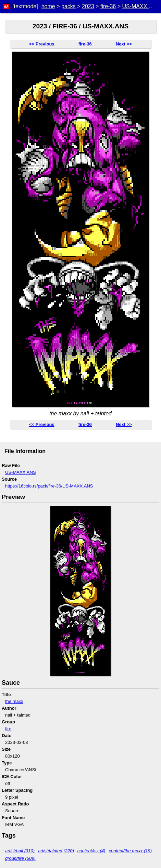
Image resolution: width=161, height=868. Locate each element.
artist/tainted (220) (56, 851)
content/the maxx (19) (130, 851)
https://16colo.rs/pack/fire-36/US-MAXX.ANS (49, 486)
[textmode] (25, 6)
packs (69, 6)
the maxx (14, 701)
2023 (88, 6)
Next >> (124, 44)
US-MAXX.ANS (141, 6)
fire (8, 729)
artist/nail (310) (20, 851)
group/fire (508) (20, 858)
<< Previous (42, 44)
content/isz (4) (91, 851)
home (48, 6)
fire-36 (108, 6)
